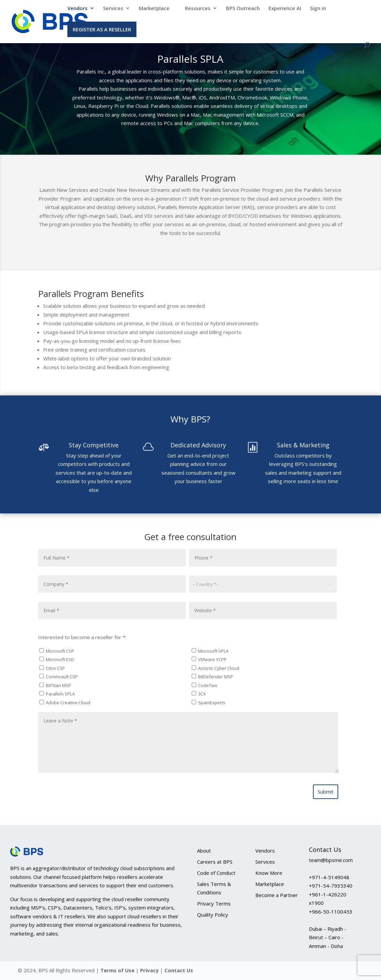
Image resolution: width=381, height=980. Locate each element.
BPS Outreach (243, 9)
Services (113, 9)
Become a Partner (277, 895)
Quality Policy (213, 915)
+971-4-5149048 (329, 877)
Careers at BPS (215, 862)
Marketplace (154, 9)
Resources (198, 9)
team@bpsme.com (331, 860)
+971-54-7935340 (331, 886)
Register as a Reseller (102, 29)
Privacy (150, 970)
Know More (269, 873)
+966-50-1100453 (331, 912)
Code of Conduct (216, 873)
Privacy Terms (214, 903)
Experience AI (285, 9)
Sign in (318, 9)
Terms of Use (117, 970)
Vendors (77, 9)
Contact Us (179, 970)
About (204, 851)
